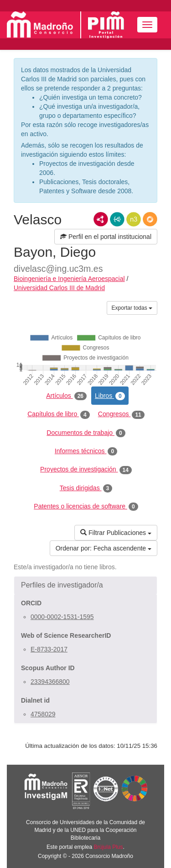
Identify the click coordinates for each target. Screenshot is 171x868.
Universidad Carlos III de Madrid (59, 288)
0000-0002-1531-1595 (62, 617)
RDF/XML (101, 219)
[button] (85, 585)
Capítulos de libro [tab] (59, 414)
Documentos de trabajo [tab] (86, 433)
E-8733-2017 (49, 649)
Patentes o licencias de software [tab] (86, 507)
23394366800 (50, 682)
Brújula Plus (109, 847)
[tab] (85, 585)
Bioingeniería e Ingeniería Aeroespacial (69, 279)
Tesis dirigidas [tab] (86, 488)
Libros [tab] (110, 396)
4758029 (43, 714)
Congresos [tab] (121, 414)
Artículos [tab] (66, 396)
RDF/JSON (150, 219)
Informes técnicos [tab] (86, 451)
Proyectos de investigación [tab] (86, 470)
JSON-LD (117, 219)
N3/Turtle (134, 219)
